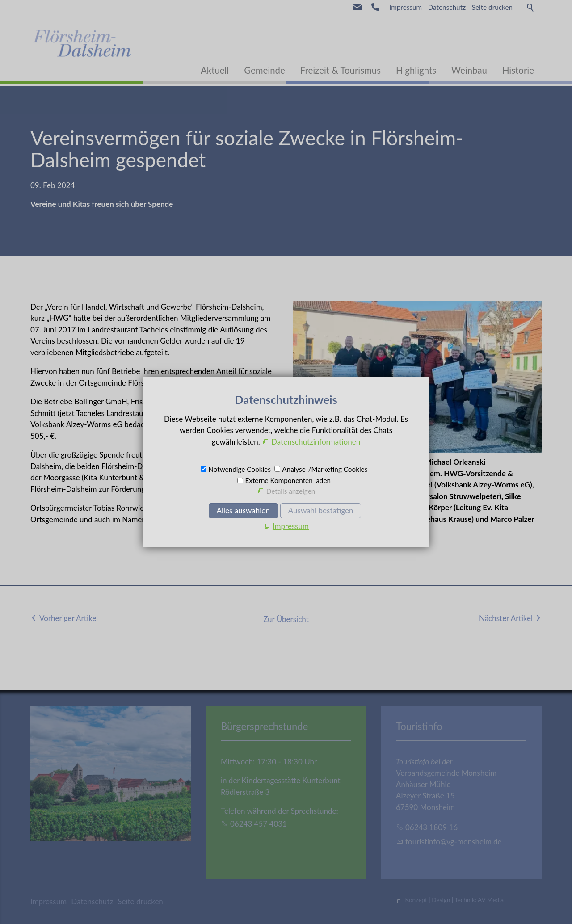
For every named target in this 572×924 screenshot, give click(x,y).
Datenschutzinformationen (316, 442)
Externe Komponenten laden (288, 480)
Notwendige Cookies (240, 469)
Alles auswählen (243, 510)
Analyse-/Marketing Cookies (325, 469)
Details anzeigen (291, 491)
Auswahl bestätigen (321, 510)
